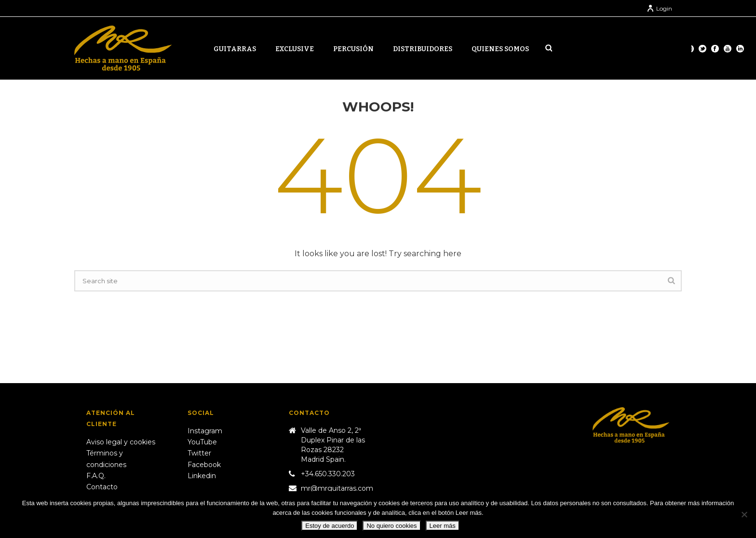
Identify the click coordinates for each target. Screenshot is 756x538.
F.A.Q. (96, 476)
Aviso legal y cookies (121, 442)
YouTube (202, 442)
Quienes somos (500, 49)
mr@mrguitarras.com (337, 488)
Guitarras (235, 49)
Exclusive (295, 49)
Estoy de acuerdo (330, 526)
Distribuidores (423, 49)
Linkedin (202, 476)
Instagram (205, 431)
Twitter (199, 453)
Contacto (102, 487)
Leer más (443, 526)
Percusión (353, 49)
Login (659, 8)
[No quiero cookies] (744, 514)
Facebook (204, 465)
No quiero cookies (391, 526)
